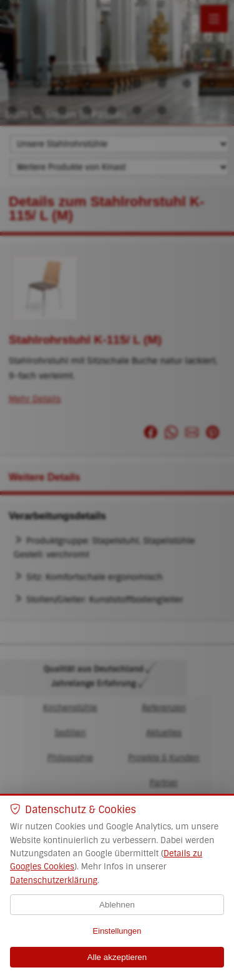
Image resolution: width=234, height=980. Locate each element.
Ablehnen (117, 905)
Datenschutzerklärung (54, 880)
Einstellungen (117, 931)
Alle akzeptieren (117, 957)
